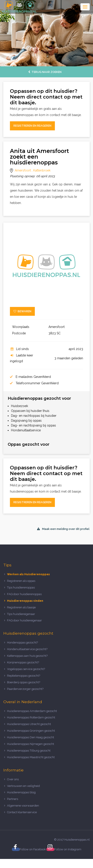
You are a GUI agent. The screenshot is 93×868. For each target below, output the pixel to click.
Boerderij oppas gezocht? (24, 682)
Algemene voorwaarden (23, 806)
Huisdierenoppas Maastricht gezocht (31, 757)
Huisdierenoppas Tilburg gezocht (29, 751)
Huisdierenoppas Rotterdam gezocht (31, 717)
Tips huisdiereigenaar (21, 614)
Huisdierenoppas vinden (25, 601)
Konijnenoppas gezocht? (23, 662)
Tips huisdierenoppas (21, 587)
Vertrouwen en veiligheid (23, 786)
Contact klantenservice (22, 812)
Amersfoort (23, 170)
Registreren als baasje (21, 607)
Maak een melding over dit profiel (63, 529)
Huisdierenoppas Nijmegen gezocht (31, 744)
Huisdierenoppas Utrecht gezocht (29, 724)
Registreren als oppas (21, 581)
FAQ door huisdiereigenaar (24, 620)
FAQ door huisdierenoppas (25, 594)
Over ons (13, 779)
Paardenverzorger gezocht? (25, 689)
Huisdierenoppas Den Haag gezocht (31, 737)
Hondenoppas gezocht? (22, 642)
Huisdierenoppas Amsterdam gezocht (32, 711)
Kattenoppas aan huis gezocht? (27, 656)
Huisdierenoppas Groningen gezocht (31, 731)
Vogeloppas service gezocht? (26, 669)
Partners (13, 799)
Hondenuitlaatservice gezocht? (27, 649)
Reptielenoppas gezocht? (24, 676)
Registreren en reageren (32, 126)
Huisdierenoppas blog (21, 792)
